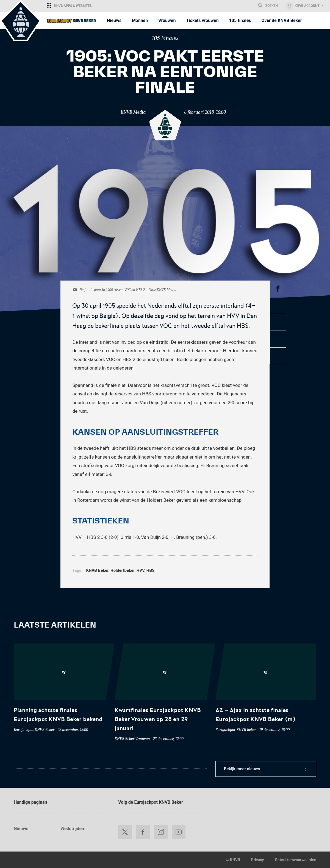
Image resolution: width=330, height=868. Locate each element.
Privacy (258, 860)
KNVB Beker (97, 570)
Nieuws (21, 829)
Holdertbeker (122, 570)
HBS (150, 570)
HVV (141, 570)
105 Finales (165, 38)
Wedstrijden (72, 829)
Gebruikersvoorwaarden (296, 860)
